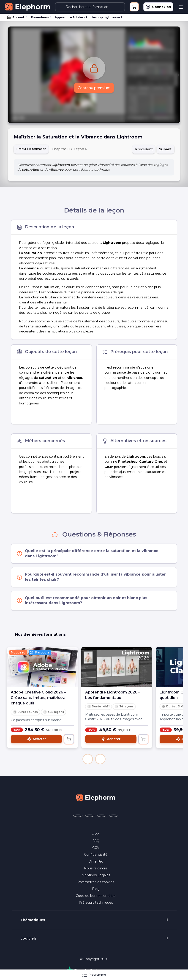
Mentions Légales (96, 876)
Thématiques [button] (33, 921)
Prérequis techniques (96, 903)
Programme (94, 975)
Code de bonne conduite (96, 896)
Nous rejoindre (96, 869)
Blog (96, 890)
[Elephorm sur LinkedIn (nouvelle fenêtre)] (114, 816)
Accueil (16, 17)
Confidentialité (96, 855)
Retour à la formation (34, 149)
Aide (96, 835)
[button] (88, 760)
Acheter (37, 740)
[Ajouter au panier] (69, 740)
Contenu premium (94, 88)
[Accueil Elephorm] (96, 798)
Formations (40, 17)
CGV (96, 848)
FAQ (96, 842)
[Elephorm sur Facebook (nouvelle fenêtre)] (78, 816)
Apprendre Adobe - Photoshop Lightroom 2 (89, 17)
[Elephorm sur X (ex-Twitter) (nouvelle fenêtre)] (90, 816)
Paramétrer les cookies (96, 883)
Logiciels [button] (29, 939)
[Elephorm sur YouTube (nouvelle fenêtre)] (102, 816)
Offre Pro (96, 862)
